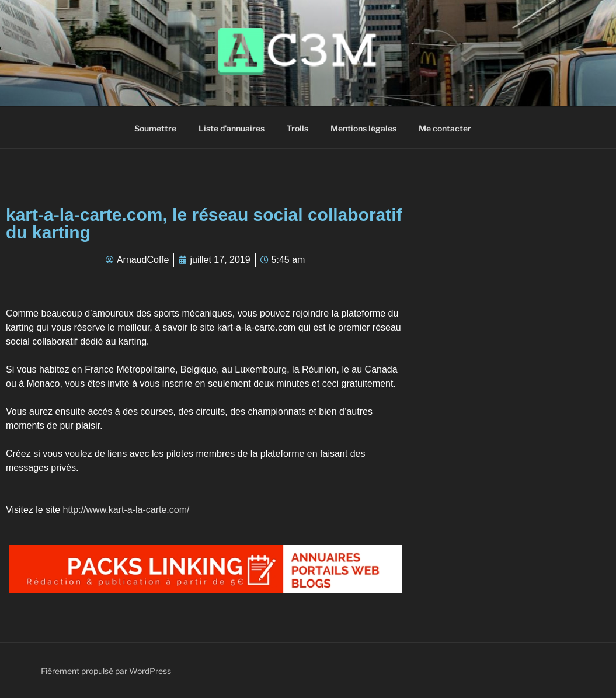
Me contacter (445, 128)
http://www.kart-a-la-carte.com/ (126, 510)
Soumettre (155, 128)
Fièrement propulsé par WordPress (106, 671)
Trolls (297, 128)
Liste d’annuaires (232, 128)
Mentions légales (363, 128)
